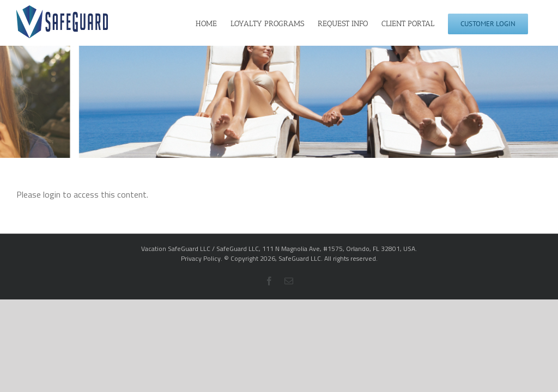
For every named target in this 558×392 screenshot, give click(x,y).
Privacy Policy (201, 258)
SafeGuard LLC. (301, 258)
